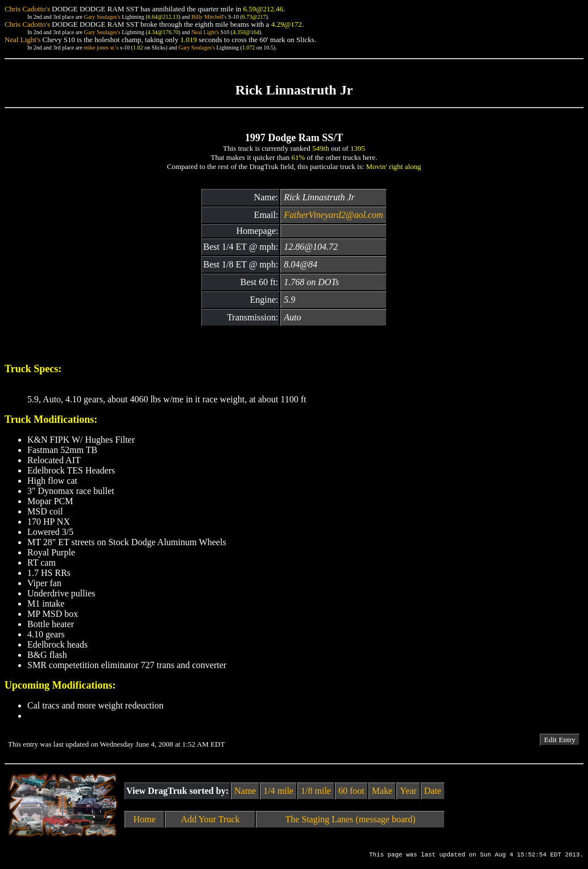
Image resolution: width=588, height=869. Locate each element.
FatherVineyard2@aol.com (333, 215)
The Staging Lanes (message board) (350, 819)
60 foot (351, 791)
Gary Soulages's (102, 17)
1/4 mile (278, 791)
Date (433, 791)
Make (382, 791)
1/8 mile (316, 791)
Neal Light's (205, 32)
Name (245, 791)
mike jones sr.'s (101, 48)
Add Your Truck (210, 819)
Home (145, 819)
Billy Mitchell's (209, 17)
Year (408, 791)
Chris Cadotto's (27, 9)
